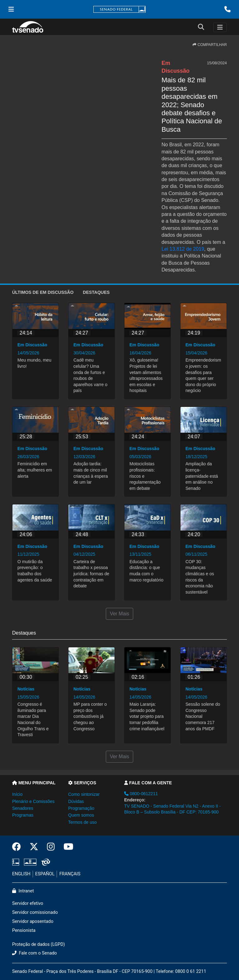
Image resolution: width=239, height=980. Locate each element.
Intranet (23, 891)
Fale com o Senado (35, 953)
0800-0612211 (141, 794)
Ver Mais (119, 614)
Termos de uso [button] (82, 822)
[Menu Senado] (11, 9)
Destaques (96, 292)
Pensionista (24, 930)
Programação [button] (81, 808)
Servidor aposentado (33, 921)
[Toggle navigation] (220, 27)
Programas (23, 815)
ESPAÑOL (45, 874)
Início (17, 794)
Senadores (23, 808)
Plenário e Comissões (33, 801)
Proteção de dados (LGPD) (39, 944)
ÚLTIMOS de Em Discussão (43, 292)
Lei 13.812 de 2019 (183, 249)
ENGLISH (21, 874)
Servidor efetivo (28, 903)
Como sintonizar (84, 794)
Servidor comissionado (35, 912)
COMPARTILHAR (210, 45)
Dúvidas (76, 801)
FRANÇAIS (70, 874)
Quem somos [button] (81, 815)
